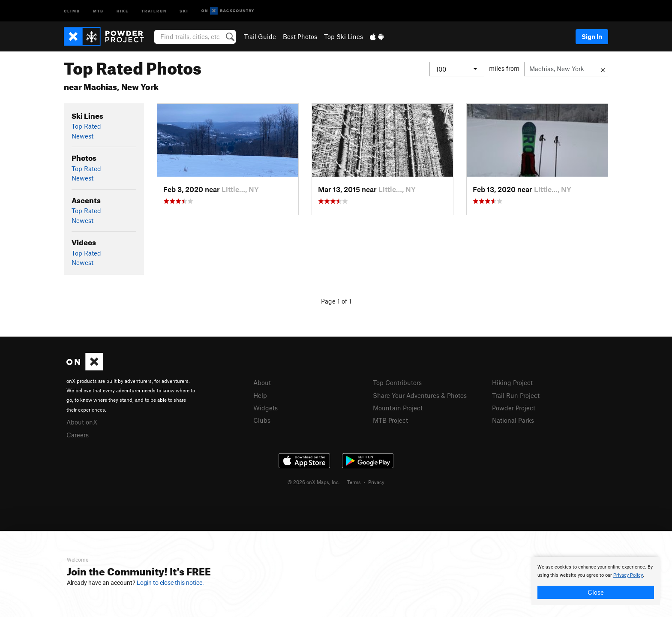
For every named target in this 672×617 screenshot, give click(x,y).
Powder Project (514, 408)
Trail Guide (260, 36)
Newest (82, 136)
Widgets (265, 408)
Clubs (262, 420)
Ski (184, 11)
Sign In (592, 36)
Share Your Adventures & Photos (420, 395)
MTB (98, 11)
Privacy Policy (628, 575)
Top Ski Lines (343, 36)
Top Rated (86, 126)
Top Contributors (397, 382)
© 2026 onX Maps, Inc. (314, 482)
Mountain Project (398, 408)
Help (260, 395)
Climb (72, 11)
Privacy (376, 482)
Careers (78, 435)
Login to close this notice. (170, 583)
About (262, 382)
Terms (354, 482)
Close (596, 592)
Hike (123, 11)
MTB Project (390, 420)
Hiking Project (512, 382)
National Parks (513, 420)
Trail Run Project (516, 395)
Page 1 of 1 (336, 301)
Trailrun (154, 11)
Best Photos (300, 36)
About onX (82, 422)
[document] (596, 581)
